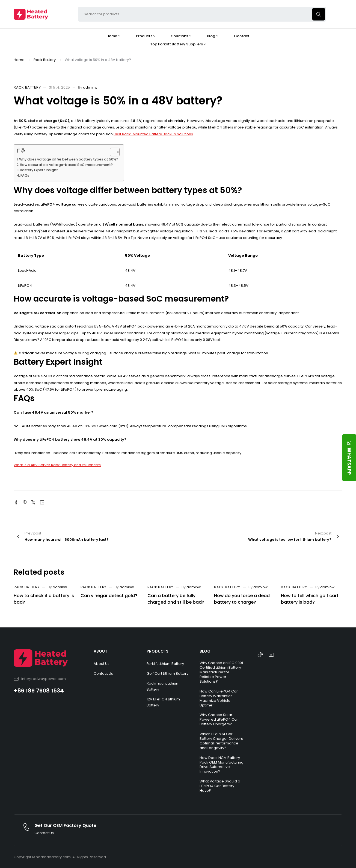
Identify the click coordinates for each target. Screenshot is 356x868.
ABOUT (100, 651)
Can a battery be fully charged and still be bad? (176, 599)
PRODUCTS (158, 651)
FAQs (25, 175)
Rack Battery (45, 60)
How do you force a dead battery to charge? (242, 599)
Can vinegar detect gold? (109, 596)
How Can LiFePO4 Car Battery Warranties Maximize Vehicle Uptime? (219, 698)
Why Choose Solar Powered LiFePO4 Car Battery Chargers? (219, 719)
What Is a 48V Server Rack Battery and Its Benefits (57, 465)
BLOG (205, 651)
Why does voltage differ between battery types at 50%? (69, 159)
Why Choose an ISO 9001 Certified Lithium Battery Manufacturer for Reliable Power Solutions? (221, 672)
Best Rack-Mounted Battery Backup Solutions (153, 134)
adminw (90, 87)
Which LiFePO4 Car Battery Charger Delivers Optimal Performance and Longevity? (221, 741)
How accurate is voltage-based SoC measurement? (66, 165)
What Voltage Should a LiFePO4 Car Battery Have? (220, 786)
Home (19, 60)
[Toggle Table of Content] (112, 152)
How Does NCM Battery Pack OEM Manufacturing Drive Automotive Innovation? (222, 765)
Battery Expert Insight (39, 170)
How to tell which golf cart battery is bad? (310, 599)
